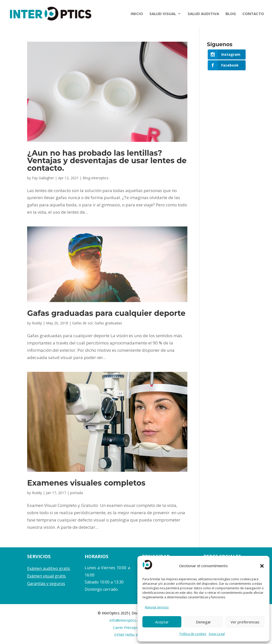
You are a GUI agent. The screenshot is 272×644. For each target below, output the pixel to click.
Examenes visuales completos (86, 483)
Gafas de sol (82, 323)
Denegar (203, 622)
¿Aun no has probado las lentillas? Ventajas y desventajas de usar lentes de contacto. (107, 161)
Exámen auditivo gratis (49, 568)
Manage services (157, 607)
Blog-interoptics (96, 178)
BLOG (231, 14)
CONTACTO (253, 14)
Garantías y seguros (46, 583)
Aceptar (162, 622)
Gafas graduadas (108, 323)
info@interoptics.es (125, 620)
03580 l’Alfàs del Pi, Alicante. (137, 635)
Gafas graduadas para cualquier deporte (106, 313)
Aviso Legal (217, 634)
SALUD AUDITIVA (203, 14)
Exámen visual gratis (46, 576)
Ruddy (37, 323)
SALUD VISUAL (163, 14)
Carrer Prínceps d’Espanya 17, (137, 628)
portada (76, 493)
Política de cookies (193, 634)
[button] (262, 566)
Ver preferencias (245, 622)
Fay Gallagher (43, 178)
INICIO (137, 14)
